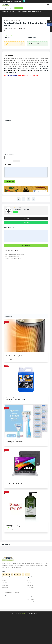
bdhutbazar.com (13, 76)
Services (6, 20)
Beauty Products (19, 524)
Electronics (9, 354)
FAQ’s (28, 580)
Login (5, 8)
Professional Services (15, 20)
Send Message (26, 245)
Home (4, 12)
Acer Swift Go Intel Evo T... (14, 484)
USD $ (49, 22)
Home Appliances (16, 354)
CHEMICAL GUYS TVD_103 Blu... (16, 400)
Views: (20, 28)
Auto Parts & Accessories (17, 398)
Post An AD (19, 8)
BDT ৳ (49, 25)
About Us (5, 583)
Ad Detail (12, 12)
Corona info (6, 590)
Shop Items (5, 588)
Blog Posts (5, 585)
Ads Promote (30, 599)
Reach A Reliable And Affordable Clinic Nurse (30, 12)
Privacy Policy (30, 588)
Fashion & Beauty (10, 440)
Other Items (18, 440)
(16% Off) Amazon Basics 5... (15, 442)
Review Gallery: (9, 161)
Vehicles (8, 398)
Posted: (6, 28)
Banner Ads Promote (32, 602)
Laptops (14, 482)
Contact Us (30, 585)
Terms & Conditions (32, 590)
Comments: (8, 164)
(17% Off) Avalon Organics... (15, 526)
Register (11, 8)
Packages (29, 583)
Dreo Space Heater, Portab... (15, 356)
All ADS (4, 580)
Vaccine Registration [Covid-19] (11, 592)
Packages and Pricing (8, 1)
